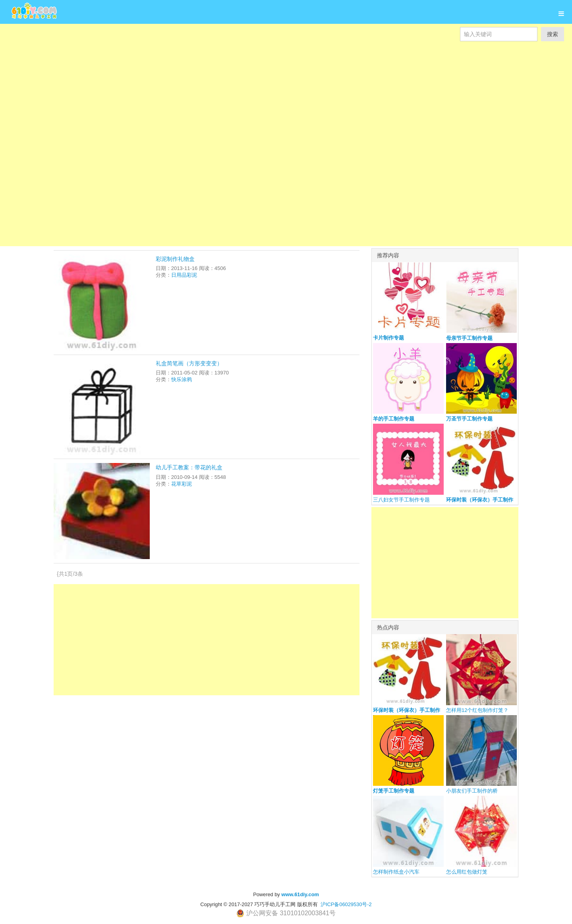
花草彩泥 (182, 484)
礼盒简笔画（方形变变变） (189, 363)
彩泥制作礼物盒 (175, 259)
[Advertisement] (238, 97)
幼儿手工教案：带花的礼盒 (189, 467)
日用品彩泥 (184, 275)
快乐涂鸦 (182, 379)
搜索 (553, 34)
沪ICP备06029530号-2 (346, 904)
